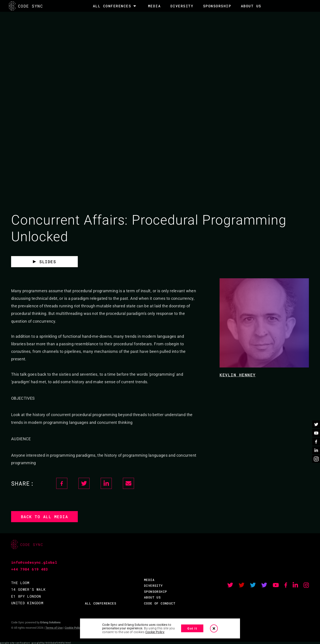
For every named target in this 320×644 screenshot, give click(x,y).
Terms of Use (54, 628)
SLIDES (48, 262)
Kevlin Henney (238, 375)
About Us (251, 6)
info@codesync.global (34, 562)
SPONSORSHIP (217, 6)
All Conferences (112, 6)
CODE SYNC (26, 6)
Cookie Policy (73, 628)
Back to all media (45, 517)
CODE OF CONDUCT (160, 603)
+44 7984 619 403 (30, 569)
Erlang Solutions (50, 622)
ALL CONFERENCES (101, 603)
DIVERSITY (182, 6)
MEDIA (154, 6)
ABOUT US (152, 597)
